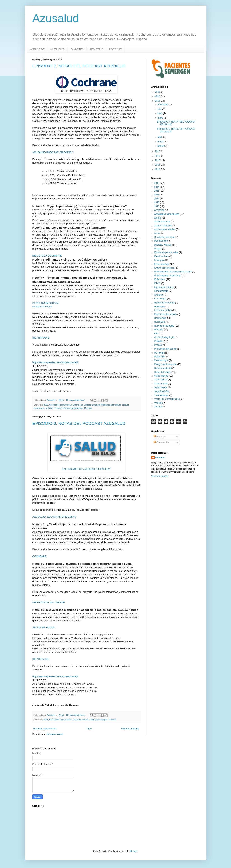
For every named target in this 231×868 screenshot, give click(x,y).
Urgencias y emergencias (167, 399)
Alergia (158, 218)
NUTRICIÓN (58, 49)
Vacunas (159, 407)
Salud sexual (161, 387)
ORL (157, 334)
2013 (158, 169)
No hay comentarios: (76, 400)
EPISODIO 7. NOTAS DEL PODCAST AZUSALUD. (80, 66)
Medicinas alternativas (111, 405)
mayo (161, 118)
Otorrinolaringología (164, 337)
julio (160, 109)
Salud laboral (161, 380)
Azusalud (56, 18)
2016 (158, 156)
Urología (88, 408)
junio (160, 113)
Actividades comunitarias (60, 405)
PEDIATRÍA (96, 49)
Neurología (160, 322)
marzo (161, 142)
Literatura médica (92, 405)
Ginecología (160, 299)
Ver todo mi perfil (160, 476)
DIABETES (77, 49)
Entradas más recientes (45, 729)
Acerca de (159, 210)
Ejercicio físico (162, 256)
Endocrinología (162, 264)
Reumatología (161, 360)
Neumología (160, 318)
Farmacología (161, 291)
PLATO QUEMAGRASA (46, 303)
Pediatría (159, 341)
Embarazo (160, 260)
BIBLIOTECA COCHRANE (47, 256)
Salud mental (161, 384)
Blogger (134, 851)
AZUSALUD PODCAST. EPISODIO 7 (53, 152)
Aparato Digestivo (163, 226)
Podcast (58, 408)
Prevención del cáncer (166, 349)
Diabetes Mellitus (163, 245)
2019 (158, 96)
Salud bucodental (163, 368)
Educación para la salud (166, 252)
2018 (46, 405)
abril (160, 137)
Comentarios (161, 442)
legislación (160, 306)
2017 (158, 151)
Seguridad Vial (162, 391)
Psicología (160, 353)
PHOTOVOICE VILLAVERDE (49, 602)
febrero (161, 146)
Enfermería (78, 405)
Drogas (158, 249)
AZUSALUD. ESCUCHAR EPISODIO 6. (55, 517)
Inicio (89, 729)
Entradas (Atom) (55, 734)
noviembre (163, 105)
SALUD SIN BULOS (44, 627)
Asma (157, 233)
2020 (158, 92)
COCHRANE (40, 556)
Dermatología (161, 241)
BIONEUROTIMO (42, 306)
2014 (158, 165)
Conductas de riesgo (165, 237)
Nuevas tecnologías (99, 720)
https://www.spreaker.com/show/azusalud (55, 362)
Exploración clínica (164, 287)
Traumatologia (161, 395)
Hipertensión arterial (164, 303)
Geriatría (159, 295)
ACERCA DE (37, 49)
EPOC (158, 283)
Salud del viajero (163, 372)
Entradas (160, 437)
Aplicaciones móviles (165, 229)
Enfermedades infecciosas (168, 276)
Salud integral (161, 376)
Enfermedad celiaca (164, 268)
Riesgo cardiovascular (73, 408)
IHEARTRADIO (41, 338)
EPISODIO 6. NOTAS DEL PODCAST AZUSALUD (79, 423)
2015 (158, 160)
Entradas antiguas (130, 729)
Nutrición (50, 408)
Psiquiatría (160, 357)
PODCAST (115, 49)
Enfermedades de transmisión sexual (173, 272)
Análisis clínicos (162, 222)
